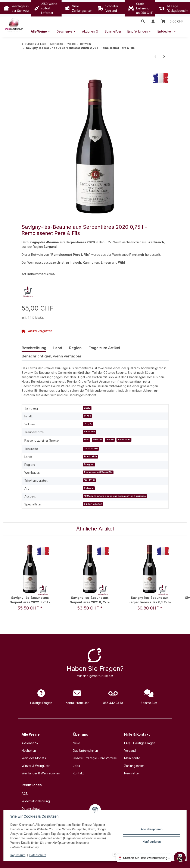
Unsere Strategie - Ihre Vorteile (95, 758)
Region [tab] (75, 348)
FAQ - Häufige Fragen (140, 743)
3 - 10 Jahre (91, 449)
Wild (121, 262)
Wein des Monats (34, 758)
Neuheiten (29, 751)
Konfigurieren (151, 842)
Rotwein (37, 255)
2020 (87, 408)
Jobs (76, 766)
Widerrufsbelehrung (36, 801)
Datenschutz (38, 855)
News (77, 743)
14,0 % (88, 424)
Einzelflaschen (93, 504)
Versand (130, 751)
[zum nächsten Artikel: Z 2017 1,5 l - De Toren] (164, 56)
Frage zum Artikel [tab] (104, 348)
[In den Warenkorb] (25, 70)
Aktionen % (30, 743)
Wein (31, 262)
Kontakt (78, 773)
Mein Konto (132, 758)
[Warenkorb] (172, 21)
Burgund (89, 464)
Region (38, 247)
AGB (25, 794)
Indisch (97, 440)
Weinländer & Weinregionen (41, 773)
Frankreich (90, 456)
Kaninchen (124, 440)
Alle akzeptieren (151, 829)
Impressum (18, 855)
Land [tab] (58, 348)
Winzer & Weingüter (36, 766)
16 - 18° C (89, 480)
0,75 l (87, 416)
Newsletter (132, 773)
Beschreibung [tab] (34, 348)
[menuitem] (41, 31)
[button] (143, 21)
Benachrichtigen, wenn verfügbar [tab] (52, 356)
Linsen (110, 440)
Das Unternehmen (85, 751)
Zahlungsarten (134, 766)
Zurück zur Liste (35, 44)
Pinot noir (90, 432)
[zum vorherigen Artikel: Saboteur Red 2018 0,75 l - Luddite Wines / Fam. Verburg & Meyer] (155, 56)
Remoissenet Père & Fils (98, 472)
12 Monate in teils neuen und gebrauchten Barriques (115, 496)
